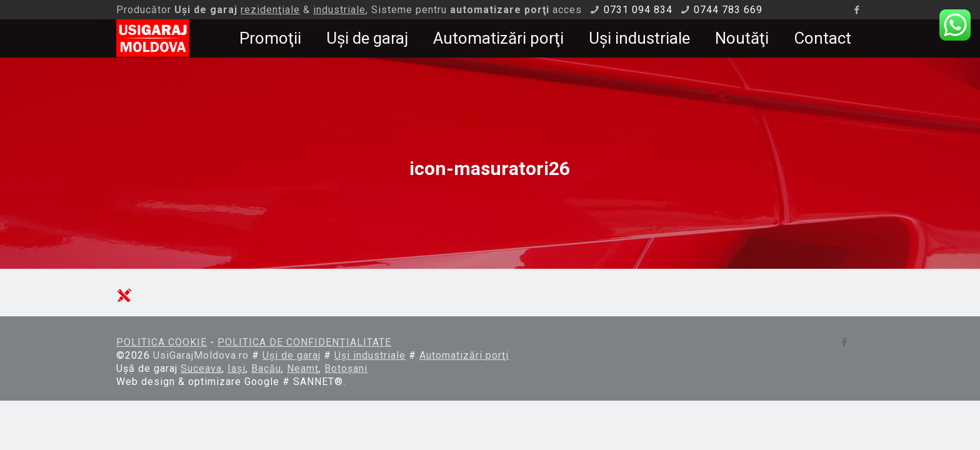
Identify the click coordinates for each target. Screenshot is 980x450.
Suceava (201, 368)
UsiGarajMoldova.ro (201, 355)
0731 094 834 (638, 10)
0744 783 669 (728, 10)
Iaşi (237, 368)
